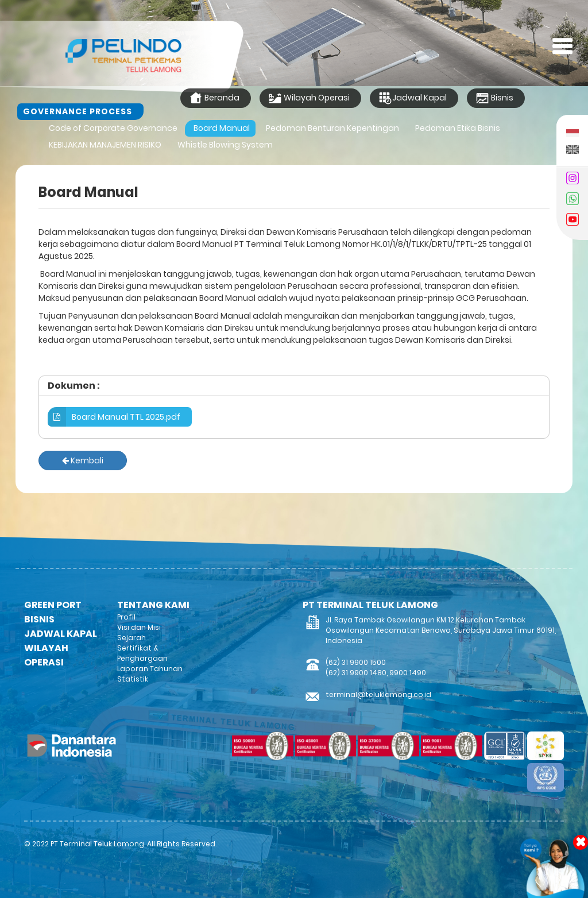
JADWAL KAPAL (61, 634)
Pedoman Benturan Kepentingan (332, 128)
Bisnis (494, 98)
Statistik (133, 679)
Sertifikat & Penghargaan (142, 653)
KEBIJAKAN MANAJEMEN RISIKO (105, 145)
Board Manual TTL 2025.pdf (114, 417)
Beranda (214, 98)
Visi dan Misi (139, 627)
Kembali (83, 460)
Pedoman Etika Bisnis (458, 128)
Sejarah (131, 638)
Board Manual (222, 128)
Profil (126, 617)
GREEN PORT (53, 605)
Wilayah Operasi (309, 98)
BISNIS (39, 619)
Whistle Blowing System (225, 145)
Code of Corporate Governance (113, 128)
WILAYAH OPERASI (46, 655)
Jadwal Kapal (413, 98)
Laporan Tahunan (150, 669)
